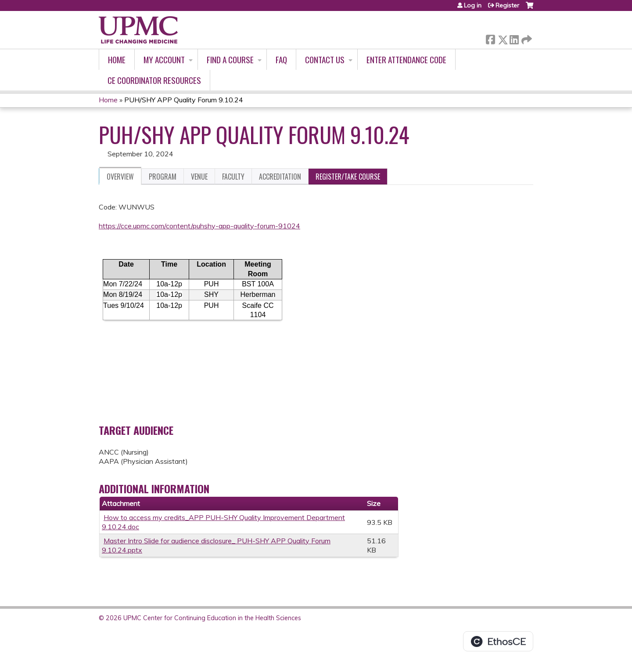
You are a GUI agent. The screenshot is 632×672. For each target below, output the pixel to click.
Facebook (490, 38)
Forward (526, 38)
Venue (199, 177)
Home (117, 60)
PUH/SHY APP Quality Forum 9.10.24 (184, 100)
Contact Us (325, 60)
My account (164, 60)
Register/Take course (348, 177)
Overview (120, 177)
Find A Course (230, 60)
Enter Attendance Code (406, 60)
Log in (473, 5)
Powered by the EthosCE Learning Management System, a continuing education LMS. (498, 641)
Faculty (233, 177)
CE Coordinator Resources (154, 80)
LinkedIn (514, 38)
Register (507, 5)
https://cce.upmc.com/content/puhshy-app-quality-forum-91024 (199, 226)
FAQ (281, 60)
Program (163, 177)
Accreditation (280, 177)
